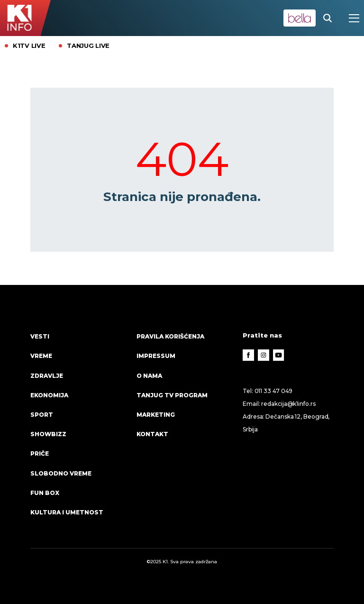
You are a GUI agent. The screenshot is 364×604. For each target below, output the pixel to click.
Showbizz (48, 434)
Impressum (156, 356)
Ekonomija (49, 395)
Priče (40, 453)
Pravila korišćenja (170, 336)
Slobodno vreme (61, 473)
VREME (41, 356)
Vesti (40, 336)
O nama (149, 376)
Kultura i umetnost (67, 512)
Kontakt (152, 434)
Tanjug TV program (172, 395)
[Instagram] (264, 355)
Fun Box (45, 493)
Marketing (156, 415)
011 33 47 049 (274, 391)
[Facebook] (248, 355)
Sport (42, 415)
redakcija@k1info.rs (288, 404)
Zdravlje (47, 376)
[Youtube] (279, 355)
